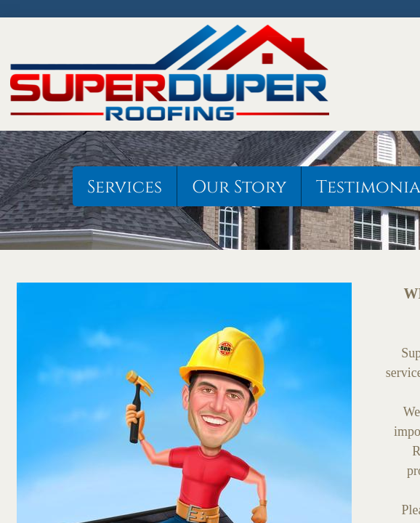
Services (125, 187)
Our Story (239, 187)
